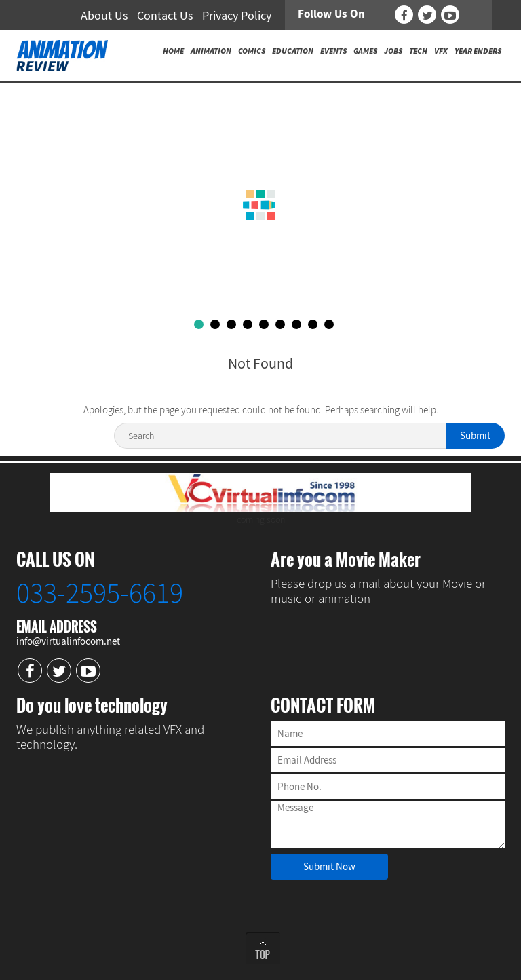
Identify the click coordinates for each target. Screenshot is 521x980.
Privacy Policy (237, 15)
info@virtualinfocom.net (68, 641)
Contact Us (165, 15)
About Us (104, 15)
